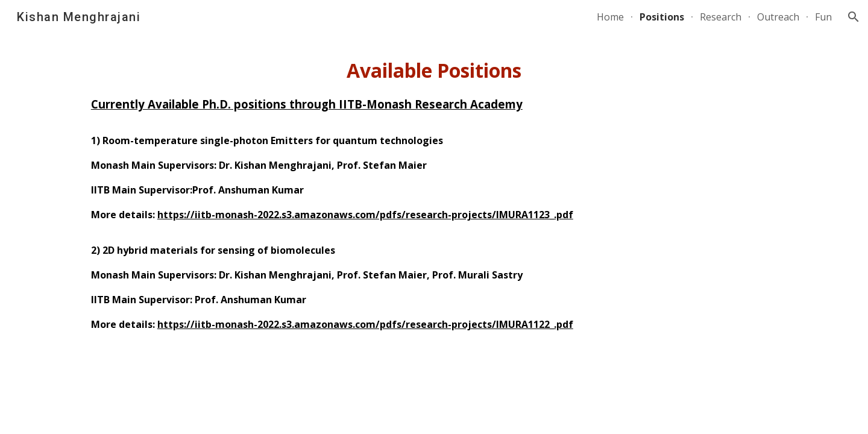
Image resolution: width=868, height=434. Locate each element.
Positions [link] (662, 17)
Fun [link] (823, 17)
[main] (434, 199)
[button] (854, 17)
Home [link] (610, 17)
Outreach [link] (778, 17)
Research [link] (721, 17)
